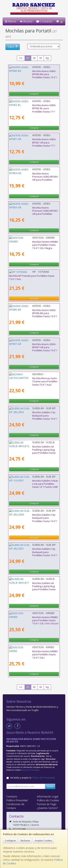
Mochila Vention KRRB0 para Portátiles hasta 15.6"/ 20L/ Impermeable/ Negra (34, 653)
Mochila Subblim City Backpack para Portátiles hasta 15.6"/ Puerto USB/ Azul (31, 550)
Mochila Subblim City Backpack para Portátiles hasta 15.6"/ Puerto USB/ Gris (31, 516)
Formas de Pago (47, 804)
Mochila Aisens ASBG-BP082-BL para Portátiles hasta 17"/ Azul (29, 107)
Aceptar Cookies (43, 841)
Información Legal (48, 796)
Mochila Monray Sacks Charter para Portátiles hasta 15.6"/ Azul (29, 380)
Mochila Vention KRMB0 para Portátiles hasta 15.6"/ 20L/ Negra (34, 243)
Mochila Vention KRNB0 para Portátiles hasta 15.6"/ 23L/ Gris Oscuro (34, 619)
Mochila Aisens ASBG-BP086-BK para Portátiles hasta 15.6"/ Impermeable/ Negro (34, 312)
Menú (11, 21)
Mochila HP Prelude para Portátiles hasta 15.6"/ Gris (32, 277)
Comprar (34, 94)
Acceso (26, 21)
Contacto (44, 21)
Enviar (50, 786)
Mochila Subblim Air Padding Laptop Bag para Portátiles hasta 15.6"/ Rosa (31, 448)
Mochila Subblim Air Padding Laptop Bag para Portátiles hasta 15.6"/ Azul (31, 585)
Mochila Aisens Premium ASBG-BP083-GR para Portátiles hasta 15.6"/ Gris (32, 209)
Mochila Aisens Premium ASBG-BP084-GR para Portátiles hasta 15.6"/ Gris (32, 175)
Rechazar (25, 841)
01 (28, 58)
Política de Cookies (48, 800)
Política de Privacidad (30, 770)
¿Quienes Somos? (47, 808)
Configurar (10, 841)
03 (41, 58)
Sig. (47, 58)
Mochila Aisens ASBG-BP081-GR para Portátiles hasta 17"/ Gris (30, 141)
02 (34, 58)
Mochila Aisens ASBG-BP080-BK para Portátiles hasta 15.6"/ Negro (29, 73)
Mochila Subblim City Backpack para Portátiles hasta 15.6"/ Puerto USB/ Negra (32, 414)
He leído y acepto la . (33, 778)
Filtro (13, 47)
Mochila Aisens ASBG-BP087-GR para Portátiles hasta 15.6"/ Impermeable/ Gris (32, 346)
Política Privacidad (17, 800)
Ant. (21, 58)
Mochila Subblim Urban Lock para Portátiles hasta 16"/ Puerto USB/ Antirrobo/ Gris (33, 482)
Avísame (34, 298)
